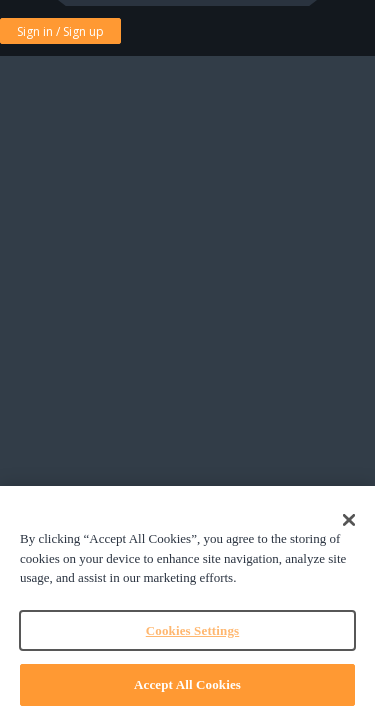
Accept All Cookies (187, 684)
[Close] (349, 520)
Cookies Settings (192, 630)
